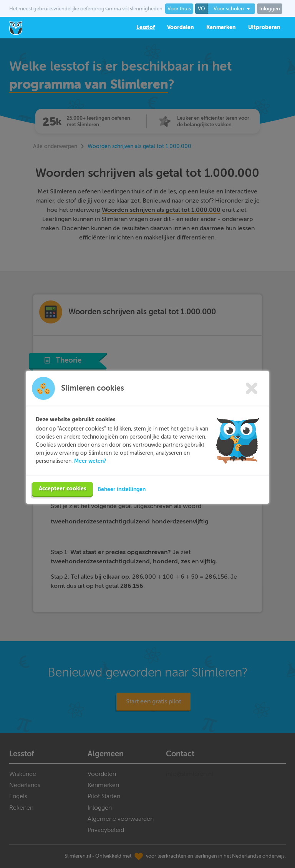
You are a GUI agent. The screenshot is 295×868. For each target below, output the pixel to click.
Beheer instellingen (122, 503)
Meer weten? (90, 475)
